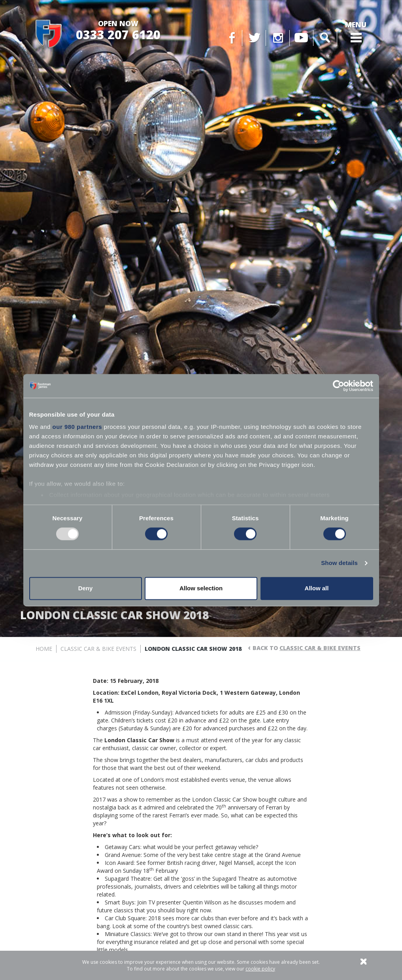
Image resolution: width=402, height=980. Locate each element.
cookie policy (260, 969)
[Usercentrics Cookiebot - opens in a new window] (339, 386)
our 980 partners (77, 427)
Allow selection (201, 588)
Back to (307, 648)
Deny (86, 588)
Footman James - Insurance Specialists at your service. (49, 34)
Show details (339, 563)
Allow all (317, 588)
